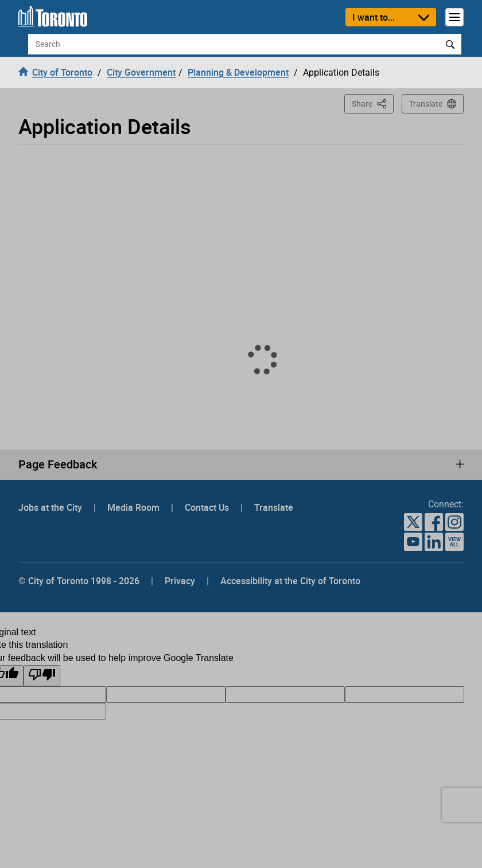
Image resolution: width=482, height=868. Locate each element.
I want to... (374, 17)
